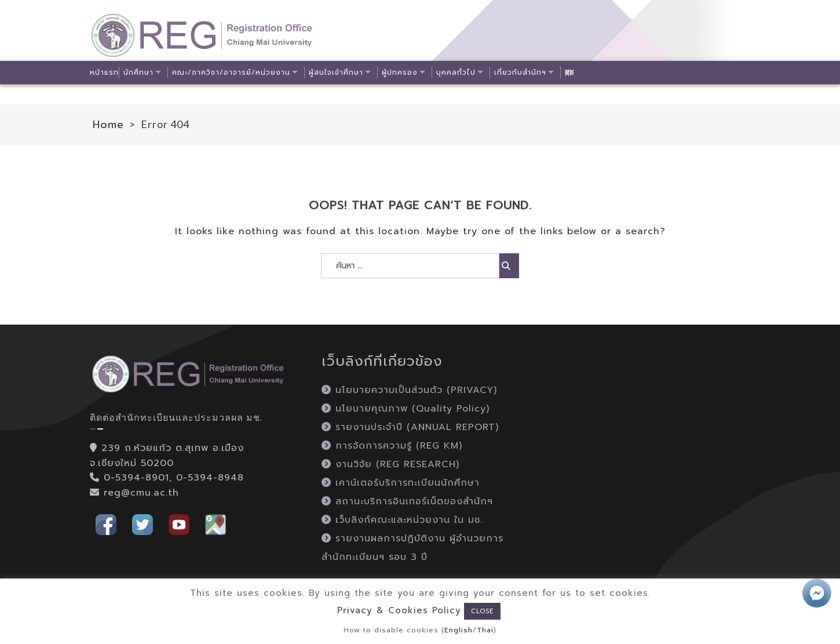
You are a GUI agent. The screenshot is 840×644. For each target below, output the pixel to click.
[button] (106, 524)
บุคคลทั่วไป (461, 72)
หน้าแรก (104, 72)
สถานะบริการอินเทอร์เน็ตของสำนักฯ (407, 501)
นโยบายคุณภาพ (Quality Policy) (406, 409)
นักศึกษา (140, 72)
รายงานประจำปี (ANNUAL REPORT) (410, 427)
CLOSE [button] (482, 611)
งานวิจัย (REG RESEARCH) (390, 464)
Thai (485, 630)
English (459, 630)
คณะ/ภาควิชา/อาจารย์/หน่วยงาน (233, 72)
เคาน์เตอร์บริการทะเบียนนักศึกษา (401, 483)
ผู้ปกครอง (404, 72)
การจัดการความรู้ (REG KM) (392, 446)
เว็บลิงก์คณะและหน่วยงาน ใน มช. (402, 520)
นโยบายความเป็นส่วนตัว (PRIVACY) (409, 390)
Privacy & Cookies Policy (399, 610)
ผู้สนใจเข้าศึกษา (340, 72)
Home (108, 125)
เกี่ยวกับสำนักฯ (527, 72)
